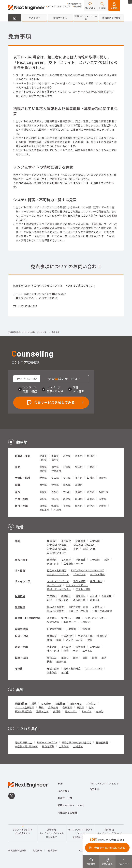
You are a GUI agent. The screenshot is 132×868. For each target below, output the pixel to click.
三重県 (79, 485)
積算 (66, 651)
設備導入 (81, 596)
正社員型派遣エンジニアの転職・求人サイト (28, 332)
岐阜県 (43, 485)
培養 (59, 640)
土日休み (64, 746)
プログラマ (79, 574)
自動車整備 (21, 629)
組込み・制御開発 (57, 570)
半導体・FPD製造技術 (28, 618)
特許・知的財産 (72, 668)
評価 (49, 640)
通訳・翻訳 (53, 668)
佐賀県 (55, 506)
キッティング (54, 585)
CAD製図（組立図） (84, 545)
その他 (19, 668)
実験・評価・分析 (95, 618)
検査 (49, 661)
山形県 (43, 460)
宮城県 (79, 456)
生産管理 (107, 596)
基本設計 (66, 541)
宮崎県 (103, 506)
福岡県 (43, 506)
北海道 (43, 456)
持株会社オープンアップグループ (109, 831)
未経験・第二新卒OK (26, 746)
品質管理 (97, 607)
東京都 (43, 471)
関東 (17, 467)
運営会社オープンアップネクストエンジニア (52, 833)
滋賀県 (43, 492)
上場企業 (78, 746)
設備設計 (66, 596)
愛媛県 (103, 499)
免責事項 (53, 850)
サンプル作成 (85, 636)
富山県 (55, 478)
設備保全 (95, 600)
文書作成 (52, 672)
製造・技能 (21, 658)
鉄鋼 (41, 707)
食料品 (57, 711)
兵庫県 (79, 492)
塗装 (104, 658)
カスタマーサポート (77, 585)
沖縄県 (58, 510)
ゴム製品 (91, 703)
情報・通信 (76, 703)
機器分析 (102, 636)
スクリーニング (74, 640)
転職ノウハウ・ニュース (86, 18)
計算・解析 (53, 651)
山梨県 (91, 478)
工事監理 (87, 651)
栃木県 (55, 467)
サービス (87, 711)
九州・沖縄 (21, 506)
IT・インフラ (23, 581)
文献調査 (52, 636)
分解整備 (85, 629)
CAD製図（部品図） (58, 549)
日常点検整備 (54, 629)
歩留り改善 (79, 600)
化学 (91, 707)
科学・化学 (21, 636)
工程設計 (52, 596)
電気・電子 (21, 560)
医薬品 (81, 707)
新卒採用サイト (75, 4)
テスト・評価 (97, 574)
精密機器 (60, 703)
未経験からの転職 (111, 18)
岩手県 (67, 456)
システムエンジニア (58, 574)
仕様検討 (52, 541)
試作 (107, 559)
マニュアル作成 (94, 668)
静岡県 (55, 485)
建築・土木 (21, 647)
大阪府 (67, 492)
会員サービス (60, 18)
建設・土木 (43, 711)
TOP (60, 783)
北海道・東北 (23, 456)
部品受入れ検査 (55, 607)
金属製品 (67, 707)
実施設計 (81, 647)
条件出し (66, 618)
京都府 (55, 492)
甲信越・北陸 (23, 478)
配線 (76, 658)
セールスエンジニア (58, 581)
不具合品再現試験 (102, 611)
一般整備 (71, 629)
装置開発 (52, 618)
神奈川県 (56, 471)
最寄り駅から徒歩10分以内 (77, 742)
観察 (90, 640)
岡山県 (55, 499)
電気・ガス (71, 711)
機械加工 (52, 658)
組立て (65, 658)
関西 (17, 492)
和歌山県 (104, 492)
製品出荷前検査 (55, 611)
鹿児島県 (44, 510)
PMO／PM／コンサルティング (88, 570)
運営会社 (78, 6)
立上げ (93, 596)
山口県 (79, 499)
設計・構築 (79, 581)
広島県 (67, 499)
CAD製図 (95, 541)
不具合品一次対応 (78, 611)
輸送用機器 (21, 703)
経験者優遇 (102, 742)
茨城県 (43, 467)
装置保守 (85, 622)
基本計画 (52, 647)
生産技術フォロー (57, 553)
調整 (85, 658)
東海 (17, 485)
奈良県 (91, 492)
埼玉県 (79, 467)
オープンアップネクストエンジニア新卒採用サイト (80, 833)
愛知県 (67, 485)
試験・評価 (89, 549)
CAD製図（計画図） (58, 545)
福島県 (55, 460)
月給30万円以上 (24, 742)
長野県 (103, 478)
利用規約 (37, 850)
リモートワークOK (47, 742)
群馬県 (67, 467)
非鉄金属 (53, 707)
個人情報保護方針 (17, 850)
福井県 (79, 478)
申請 (76, 651)
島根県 (43, 499)
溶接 (95, 658)
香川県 (91, 499)
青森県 (55, 456)
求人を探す (35, 18)
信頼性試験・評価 (78, 607)
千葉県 (91, 467)
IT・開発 (20, 570)
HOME (15, 18)
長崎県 (67, 506)
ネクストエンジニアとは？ (59, 6)
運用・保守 (96, 581)
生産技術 (20, 596)
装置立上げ (70, 622)
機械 (17, 541)
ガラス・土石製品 (25, 707)
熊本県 (79, 506)
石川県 (67, 478)
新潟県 (43, 478)
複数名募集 (48, 746)
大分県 (91, 506)
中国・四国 (21, 499)
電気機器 (46, 703)
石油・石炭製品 (23, 711)
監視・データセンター (59, 589)
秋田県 (91, 456)
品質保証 (20, 607)
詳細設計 (81, 541)
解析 (76, 549)
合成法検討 (67, 636)
